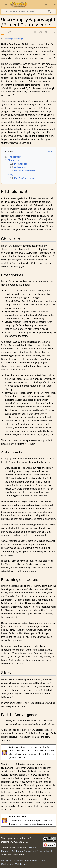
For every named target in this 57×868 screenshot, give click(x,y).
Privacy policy (8, 860)
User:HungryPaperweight (13, 39)
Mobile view (21, 864)
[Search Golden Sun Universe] (28, 11)
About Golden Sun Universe (31, 860)
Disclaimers (7, 864)
